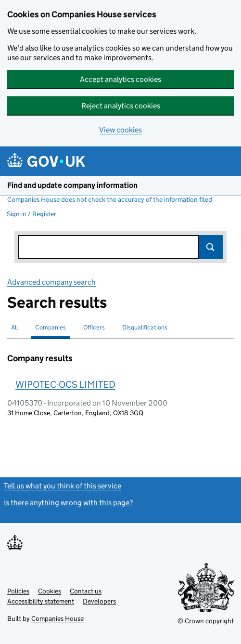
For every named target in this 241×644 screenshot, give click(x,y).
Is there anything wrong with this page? (68, 503)
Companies (51, 327)
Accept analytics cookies (120, 79)
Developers (99, 601)
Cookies (50, 591)
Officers (94, 327)
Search (211, 247)
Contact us (86, 591)
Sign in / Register (32, 214)
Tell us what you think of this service (63, 486)
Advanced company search (51, 282)
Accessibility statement (41, 601)
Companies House (57, 618)
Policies (18, 591)
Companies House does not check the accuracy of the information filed (110, 199)
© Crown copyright (206, 621)
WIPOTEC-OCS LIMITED (65, 384)
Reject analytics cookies (121, 106)
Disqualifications (145, 327)
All (14, 327)
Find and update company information (72, 185)
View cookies (120, 130)
